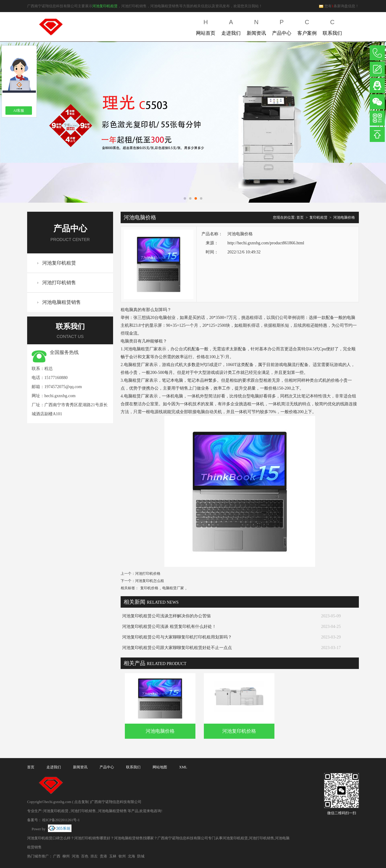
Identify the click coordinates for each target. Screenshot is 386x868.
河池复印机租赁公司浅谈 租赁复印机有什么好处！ (169, 627)
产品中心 (282, 26)
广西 (57, 856)
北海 (131, 856)
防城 (141, 856)
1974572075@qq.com (63, 387)
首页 (300, 217)
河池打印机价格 (148, 574)
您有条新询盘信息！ (339, 6)
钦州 (122, 856)
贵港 (103, 856)
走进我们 (231, 26)
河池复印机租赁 (105, 6)
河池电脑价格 (344, 217)
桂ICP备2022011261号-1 (61, 820)
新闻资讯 (256, 26)
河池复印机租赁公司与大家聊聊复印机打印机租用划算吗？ (177, 637)
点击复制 (81, 802)
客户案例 (307, 26)
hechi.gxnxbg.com (60, 396)
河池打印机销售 (59, 283)
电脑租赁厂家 (173, 588)
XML (183, 767)
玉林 (113, 856)
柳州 (66, 856)
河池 (75, 856)
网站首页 (206, 26)
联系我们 (332, 26)
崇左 (94, 856)
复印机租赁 (318, 217)
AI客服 (19, 111)
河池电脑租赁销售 (62, 302)
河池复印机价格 (239, 731)
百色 (85, 856)
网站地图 (160, 767)
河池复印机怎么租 (150, 581)
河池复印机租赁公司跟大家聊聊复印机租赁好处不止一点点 (177, 648)
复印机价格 (149, 588)
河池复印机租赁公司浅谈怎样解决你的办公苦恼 (166, 616)
